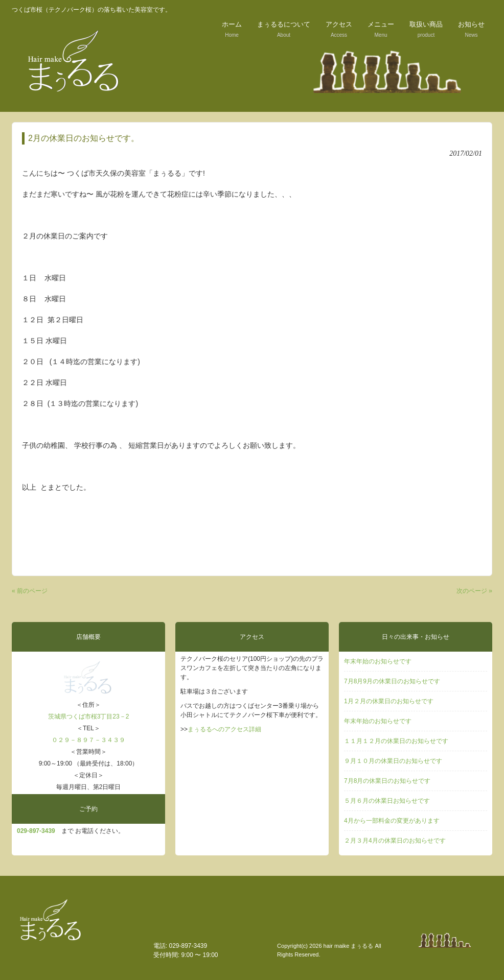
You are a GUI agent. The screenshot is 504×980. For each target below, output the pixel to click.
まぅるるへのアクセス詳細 (224, 729)
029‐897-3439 (36, 831)
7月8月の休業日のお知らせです (387, 781)
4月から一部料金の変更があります (392, 821)
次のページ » (474, 591)
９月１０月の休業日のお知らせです (393, 761)
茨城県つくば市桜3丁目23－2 (89, 716)
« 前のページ (30, 591)
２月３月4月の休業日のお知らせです (395, 841)
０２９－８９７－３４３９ (88, 740)
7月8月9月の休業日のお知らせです (392, 681)
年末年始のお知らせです (378, 661)
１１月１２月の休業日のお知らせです (396, 741)
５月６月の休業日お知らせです (387, 801)
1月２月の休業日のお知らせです (389, 701)
